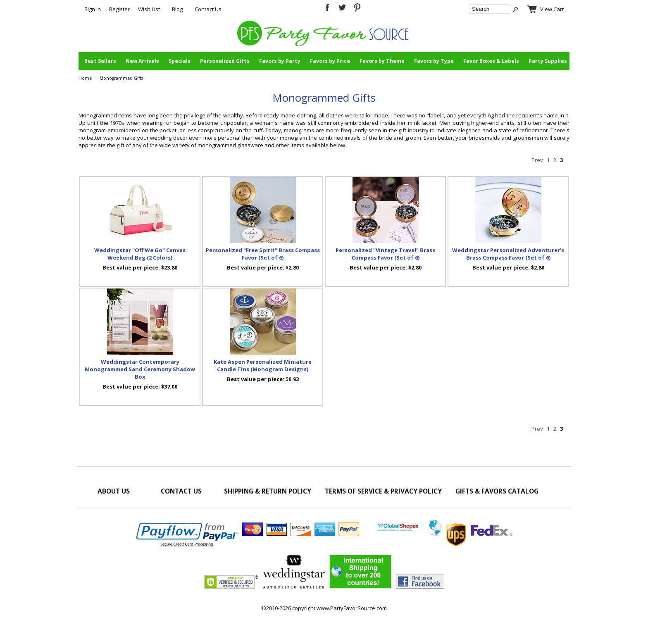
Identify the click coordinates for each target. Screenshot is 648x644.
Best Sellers (100, 61)
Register (119, 9)
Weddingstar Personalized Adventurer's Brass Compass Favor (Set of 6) (508, 254)
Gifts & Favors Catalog (497, 491)
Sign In (93, 9)
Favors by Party (280, 61)
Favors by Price (330, 61)
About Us (114, 491)
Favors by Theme (382, 61)
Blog (177, 9)
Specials (180, 61)
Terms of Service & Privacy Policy (383, 491)
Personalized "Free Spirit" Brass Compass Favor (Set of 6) (263, 254)
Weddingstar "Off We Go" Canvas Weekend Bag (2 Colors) (140, 254)
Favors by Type (434, 61)
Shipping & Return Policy (268, 491)
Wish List (149, 9)
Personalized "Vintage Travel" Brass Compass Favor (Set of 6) (385, 254)
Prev (537, 160)
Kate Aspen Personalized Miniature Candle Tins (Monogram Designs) (263, 365)
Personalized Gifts (225, 61)
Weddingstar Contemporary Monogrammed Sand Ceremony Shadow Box (140, 369)
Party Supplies (548, 61)
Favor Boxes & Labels (491, 61)
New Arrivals (142, 61)
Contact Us (208, 9)
